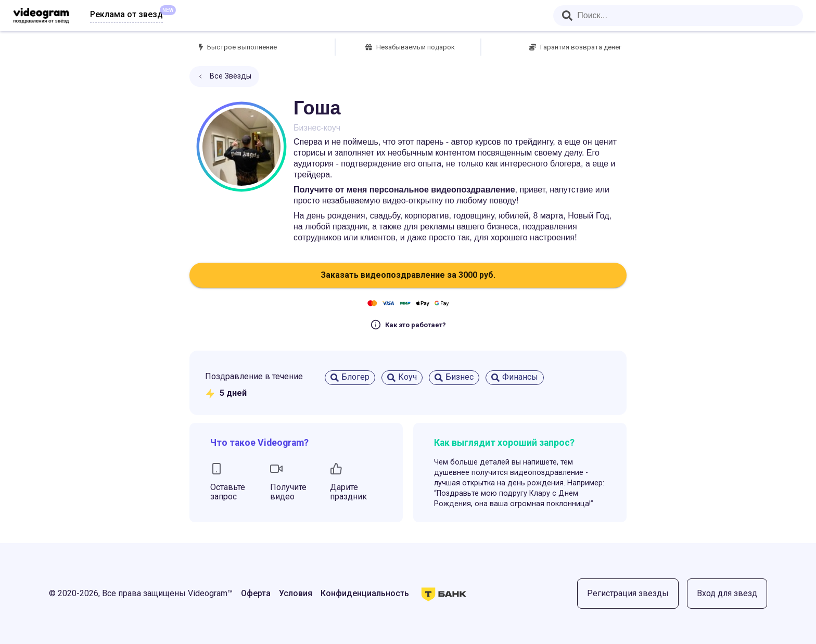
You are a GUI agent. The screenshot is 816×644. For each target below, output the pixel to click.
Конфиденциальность (365, 593)
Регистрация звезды (628, 593)
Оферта (256, 593)
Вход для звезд (727, 593)
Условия (296, 593)
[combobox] (678, 16)
